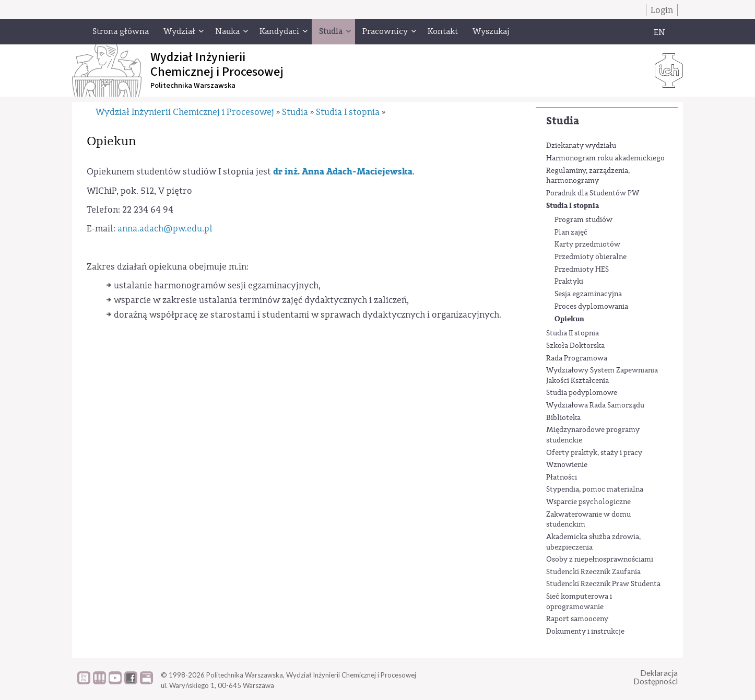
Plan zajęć (571, 232)
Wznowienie (567, 465)
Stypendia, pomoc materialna (595, 489)
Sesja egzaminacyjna (588, 294)
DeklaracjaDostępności (656, 677)
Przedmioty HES (582, 270)
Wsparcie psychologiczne (588, 502)
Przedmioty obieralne (591, 257)
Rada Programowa (577, 358)
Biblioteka (563, 418)
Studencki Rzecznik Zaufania (593, 572)
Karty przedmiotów (587, 244)
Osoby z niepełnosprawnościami (600, 559)
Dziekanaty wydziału (581, 146)
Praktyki (569, 282)
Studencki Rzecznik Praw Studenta (603, 584)
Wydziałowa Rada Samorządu (595, 405)
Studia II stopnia (573, 333)
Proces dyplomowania (591, 307)
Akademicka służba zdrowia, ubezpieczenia (593, 542)
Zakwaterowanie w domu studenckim (588, 520)
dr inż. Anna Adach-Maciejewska (343, 172)
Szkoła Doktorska (575, 346)
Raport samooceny (577, 619)
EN (659, 32)
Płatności (562, 477)
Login (662, 10)
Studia (563, 121)
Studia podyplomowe (582, 393)
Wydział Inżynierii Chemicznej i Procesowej (185, 112)
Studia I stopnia (573, 206)
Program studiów (583, 220)
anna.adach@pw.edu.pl (165, 229)
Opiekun (569, 319)
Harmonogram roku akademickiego (605, 158)
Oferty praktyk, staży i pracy (594, 453)
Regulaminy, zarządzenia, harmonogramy (588, 176)
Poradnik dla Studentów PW (593, 193)
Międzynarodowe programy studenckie (593, 435)
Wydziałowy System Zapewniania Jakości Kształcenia (602, 376)
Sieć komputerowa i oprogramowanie (579, 602)
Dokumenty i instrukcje (585, 632)
